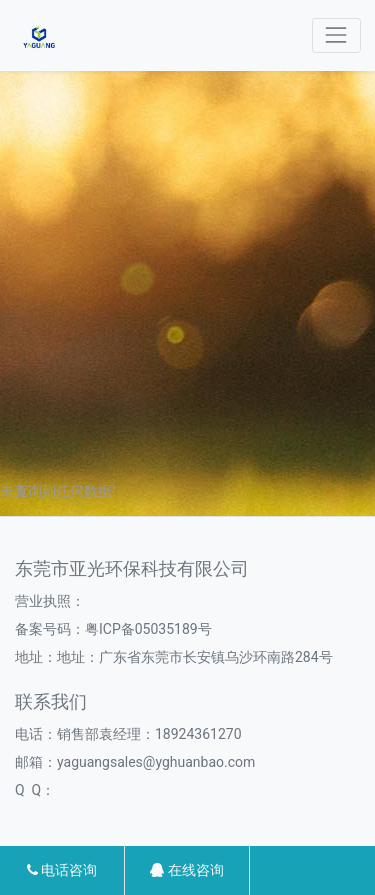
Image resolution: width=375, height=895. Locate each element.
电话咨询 (62, 870)
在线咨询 (186, 870)
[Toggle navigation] (336, 35)
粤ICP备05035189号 (148, 629)
